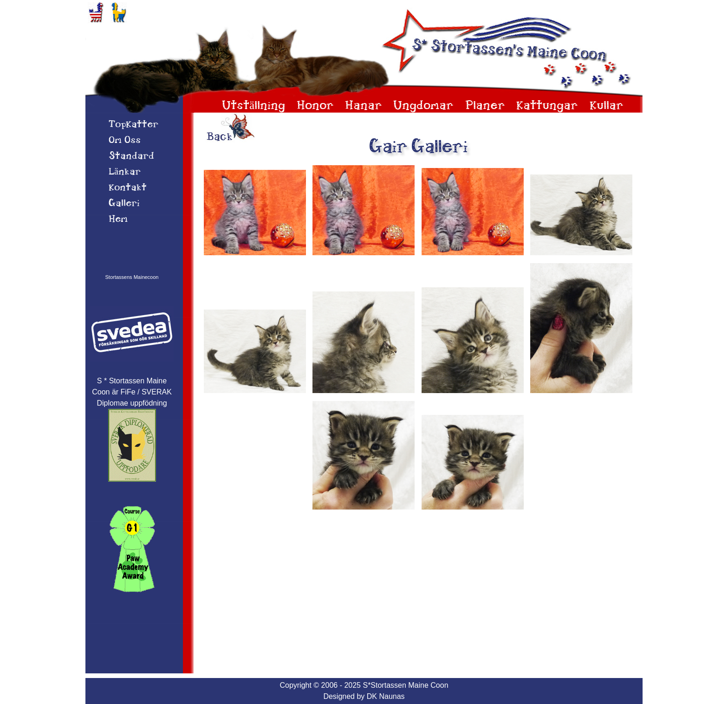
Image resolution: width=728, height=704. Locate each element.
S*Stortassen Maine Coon (405, 685)
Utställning (253, 106)
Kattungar (547, 106)
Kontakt (128, 188)
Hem (118, 220)
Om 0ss (125, 141)
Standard (131, 156)
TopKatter (133, 125)
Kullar (607, 106)
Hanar (364, 106)
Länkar (125, 172)
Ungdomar (423, 106)
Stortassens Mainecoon (132, 277)
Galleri (124, 204)
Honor (315, 106)
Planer (485, 106)
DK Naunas (386, 696)
